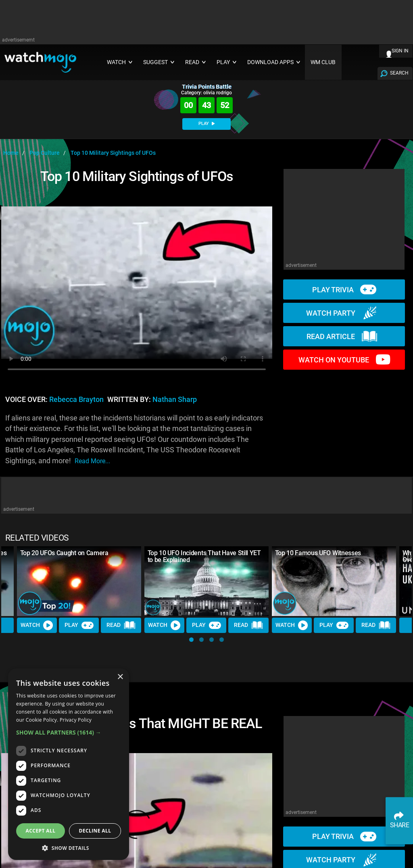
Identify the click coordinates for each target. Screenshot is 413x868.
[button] (191, 640)
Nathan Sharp (175, 400)
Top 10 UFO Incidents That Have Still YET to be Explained (204, 556)
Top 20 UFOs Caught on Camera (64, 553)
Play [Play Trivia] (79, 625)
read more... (92, 461)
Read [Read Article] (121, 626)
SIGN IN (400, 51)
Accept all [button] (41, 831)
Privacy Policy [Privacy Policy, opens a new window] (76, 720)
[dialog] (69, 764)
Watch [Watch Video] (37, 625)
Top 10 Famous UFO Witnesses (318, 553)
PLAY (206, 124)
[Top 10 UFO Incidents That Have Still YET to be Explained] (206, 581)
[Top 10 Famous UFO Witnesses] (334, 581)
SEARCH (399, 73)
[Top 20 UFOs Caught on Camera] (79, 581)
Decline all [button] (95, 831)
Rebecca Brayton (76, 400)
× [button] (120, 677)
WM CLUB (323, 62)
